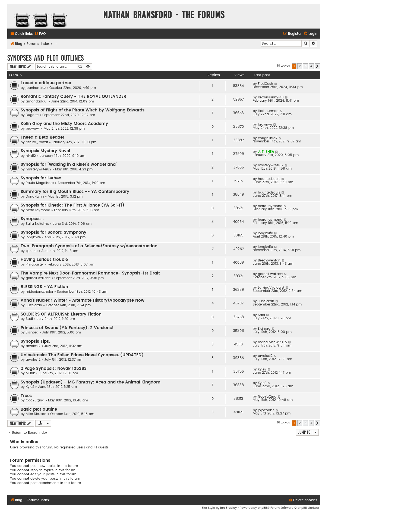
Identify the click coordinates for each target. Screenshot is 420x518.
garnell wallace (38, 278)
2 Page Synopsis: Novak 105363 (54, 369)
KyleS (262, 369)
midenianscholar (40, 292)
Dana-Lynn (35, 196)
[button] (317, 66)
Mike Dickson (36, 414)
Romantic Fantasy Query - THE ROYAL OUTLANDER (73, 97)
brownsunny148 (271, 97)
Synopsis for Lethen (41, 178)
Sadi (29, 319)
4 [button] (311, 66)
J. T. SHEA (266, 152)
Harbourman (268, 111)
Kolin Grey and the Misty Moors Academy (64, 124)
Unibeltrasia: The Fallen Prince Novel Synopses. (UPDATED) (82, 355)
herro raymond (38, 210)
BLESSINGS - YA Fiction (44, 287)
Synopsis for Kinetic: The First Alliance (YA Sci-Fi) (72, 205)
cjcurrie (32, 251)
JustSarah (34, 305)
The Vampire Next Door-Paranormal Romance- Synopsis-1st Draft (90, 273)
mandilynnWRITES (272, 342)
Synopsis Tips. (35, 341)
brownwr (33, 129)
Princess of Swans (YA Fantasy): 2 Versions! (67, 328)
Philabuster (35, 264)
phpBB (262, 508)
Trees (26, 396)
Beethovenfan (269, 260)
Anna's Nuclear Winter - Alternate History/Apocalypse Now (83, 300)
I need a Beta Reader (42, 137)
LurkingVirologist (271, 288)
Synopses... (32, 219)
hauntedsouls (269, 179)
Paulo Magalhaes (40, 183)
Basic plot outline (39, 409)
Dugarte (32, 115)
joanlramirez (36, 88)
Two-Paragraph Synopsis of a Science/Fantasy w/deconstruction (89, 246)
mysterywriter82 (39, 169)
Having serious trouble (44, 260)
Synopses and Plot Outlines (45, 58)
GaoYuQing (35, 400)
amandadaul (37, 101)
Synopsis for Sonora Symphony (53, 233)
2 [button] (300, 66)
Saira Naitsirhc (37, 224)
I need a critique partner (46, 83)
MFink (30, 373)
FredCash (266, 84)
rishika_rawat (37, 142)
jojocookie (266, 410)
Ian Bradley (228, 508)
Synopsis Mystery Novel (45, 151)
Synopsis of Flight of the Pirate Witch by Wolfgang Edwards (83, 110)
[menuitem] (40, 34)
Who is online (24, 442)
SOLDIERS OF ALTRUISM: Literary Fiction (61, 314)
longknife (33, 237)
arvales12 (33, 346)
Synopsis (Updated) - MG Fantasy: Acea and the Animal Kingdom (91, 382)
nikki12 (31, 156)
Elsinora (32, 332)
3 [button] (305, 66)
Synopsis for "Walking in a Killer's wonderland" (69, 165)
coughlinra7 (268, 138)
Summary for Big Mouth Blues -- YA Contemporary (75, 192)
